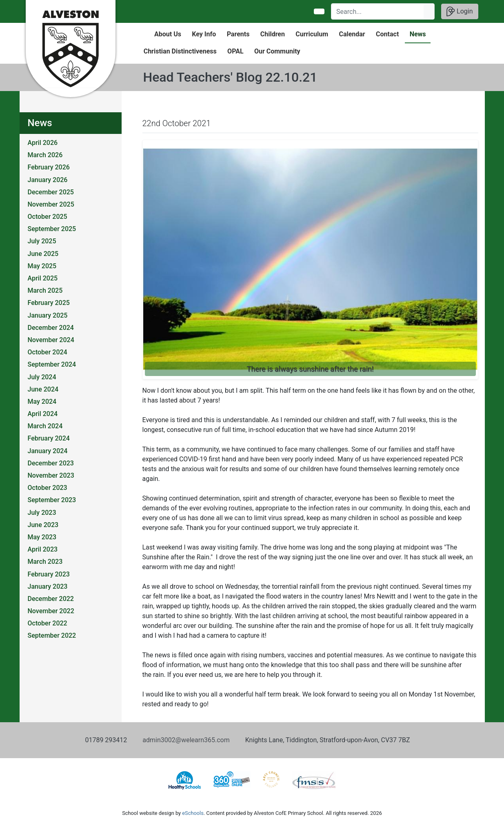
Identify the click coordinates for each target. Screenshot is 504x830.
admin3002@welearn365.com (186, 740)
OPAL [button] (235, 51)
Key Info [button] (204, 34)
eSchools (193, 813)
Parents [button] (238, 34)
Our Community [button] (277, 51)
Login (460, 11)
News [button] (418, 34)
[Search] (378, 11)
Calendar (352, 34)
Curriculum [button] (312, 34)
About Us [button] (168, 34)
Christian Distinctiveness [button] (180, 51)
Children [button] (273, 34)
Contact (387, 34)
